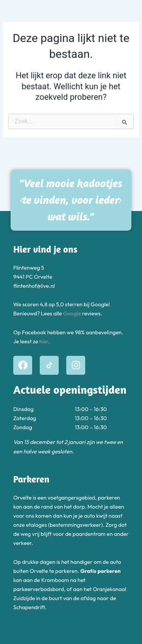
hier (44, 341)
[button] (22, 200)
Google (72, 313)
